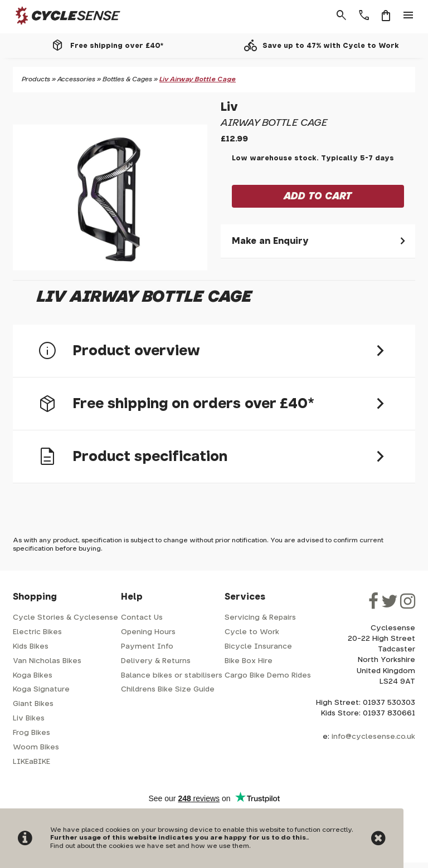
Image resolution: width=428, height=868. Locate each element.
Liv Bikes (29, 719)
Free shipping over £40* (117, 46)
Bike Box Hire (249, 661)
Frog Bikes (31, 733)
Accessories (76, 79)
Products (36, 79)
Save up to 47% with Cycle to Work (331, 46)
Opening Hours (148, 632)
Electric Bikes (37, 632)
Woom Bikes (36, 747)
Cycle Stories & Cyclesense (65, 618)
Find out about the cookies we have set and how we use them (150, 846)
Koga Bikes (33, 676)
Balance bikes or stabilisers (172, 676)
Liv (229, 107)
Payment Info (147, 647)
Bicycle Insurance (258, 647)
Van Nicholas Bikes (47, 661)
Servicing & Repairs (260, 618)
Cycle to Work (252, 632)
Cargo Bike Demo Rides (268, 676)
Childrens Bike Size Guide (168, 690)
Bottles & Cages (127, 79)
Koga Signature (41, 690)
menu (408, 16)
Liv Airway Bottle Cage (198, 79)
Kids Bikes (31, 647)
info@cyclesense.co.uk (373, 737)
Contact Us (142, 618)
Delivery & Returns (156, 661)
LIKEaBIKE (31, 762)
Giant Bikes (33, 704)
